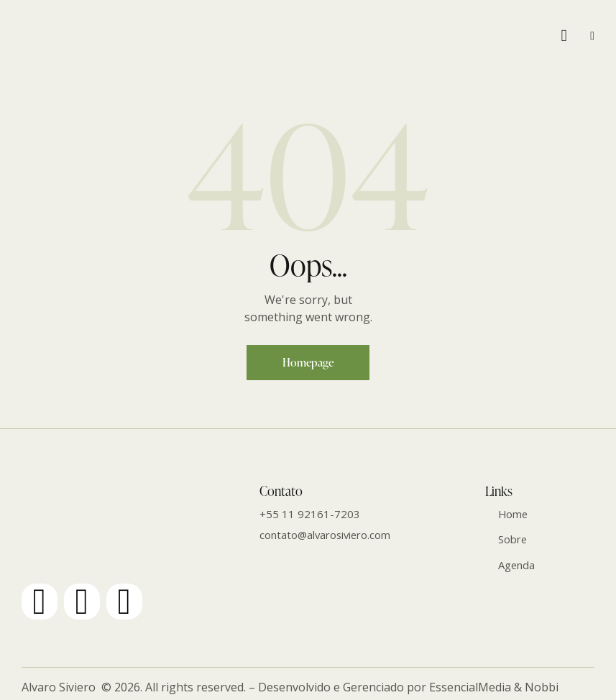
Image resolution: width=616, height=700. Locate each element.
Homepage (308, 362)
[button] (592, 35)
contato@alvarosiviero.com (327, 535)
